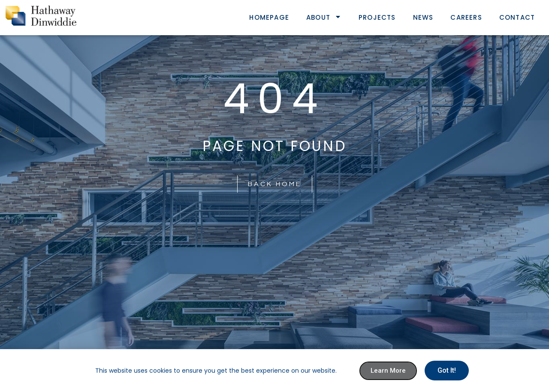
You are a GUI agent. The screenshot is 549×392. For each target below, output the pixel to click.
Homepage (269, 17)
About (324, 17)
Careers (466, 17)
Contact (517, 17)
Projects (377, 17)
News (423, 17)
